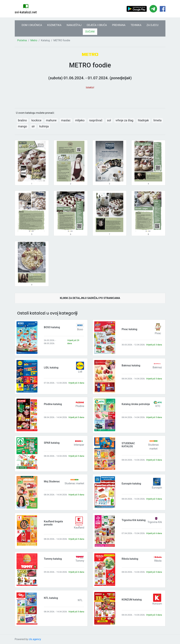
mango (23, 126)
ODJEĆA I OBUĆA (97, 25)
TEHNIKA (136, 25)
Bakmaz (157, 367)
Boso (80, 329)
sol (109, 120)
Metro (34, 40)
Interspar (79, 445)
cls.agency (35, 639)
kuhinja (44, 126)
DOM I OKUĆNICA (32, 25)
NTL (80, 600)
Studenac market (74, 483)
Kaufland (79, 528)
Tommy (80, 561)
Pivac (158, 333)
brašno (22, 120)
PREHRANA (119, 25)
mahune (51, 120)
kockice (36, 120)
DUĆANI (90, 32)
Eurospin (157, 488)
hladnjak (143, 120)
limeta (157, 120)
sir (33, 126)
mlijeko (80, 120)
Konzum (157, 604)
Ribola (158, 561)
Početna (22, 40)
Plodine (80, 406)
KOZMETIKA (54, 25)
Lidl (80, 372)
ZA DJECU (153, 25)
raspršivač (96, 120)
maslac (66, 120)
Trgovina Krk (155, 522)
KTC (158, 406)
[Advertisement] (90, 97)
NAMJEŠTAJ (74, 25)
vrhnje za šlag (124, 120)
